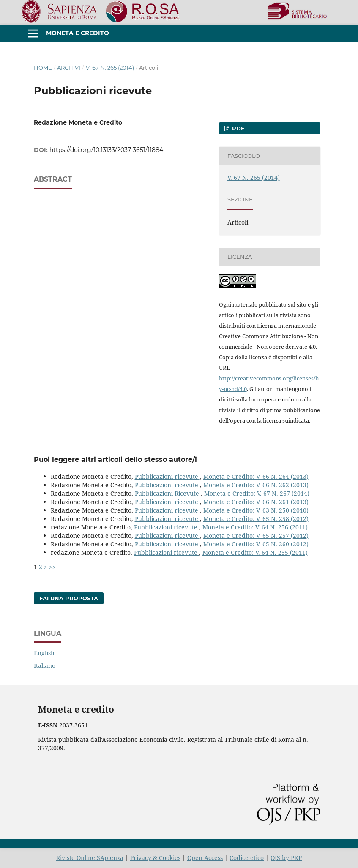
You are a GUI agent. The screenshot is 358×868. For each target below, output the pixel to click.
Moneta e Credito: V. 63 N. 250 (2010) (256, 510)
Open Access (205, 858)
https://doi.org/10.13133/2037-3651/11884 (106, 150)
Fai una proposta (69, 598)
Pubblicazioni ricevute (167, 476)
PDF (237, 128)
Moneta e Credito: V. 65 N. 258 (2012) (256, 519)
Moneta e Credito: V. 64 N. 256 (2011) (255, 527)
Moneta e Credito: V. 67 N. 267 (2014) (257, 493)
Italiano (45, 666)
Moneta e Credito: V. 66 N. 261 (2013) (256, 502)
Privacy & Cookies (155, 858)
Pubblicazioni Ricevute (168, 493)
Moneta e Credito (78, 33)
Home (43, 68)
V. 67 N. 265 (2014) (110, 68)
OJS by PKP (286, 858)
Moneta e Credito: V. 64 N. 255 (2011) (255, 552)
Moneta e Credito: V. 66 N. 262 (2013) (256, 485)
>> (52, 567)
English (44, 653)
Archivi (69, 68)
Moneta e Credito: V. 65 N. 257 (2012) (256, 536)
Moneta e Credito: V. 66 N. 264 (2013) (256, 476)
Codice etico (247, 858)
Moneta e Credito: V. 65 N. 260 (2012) (256, 544)
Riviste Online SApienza (90, 858)
